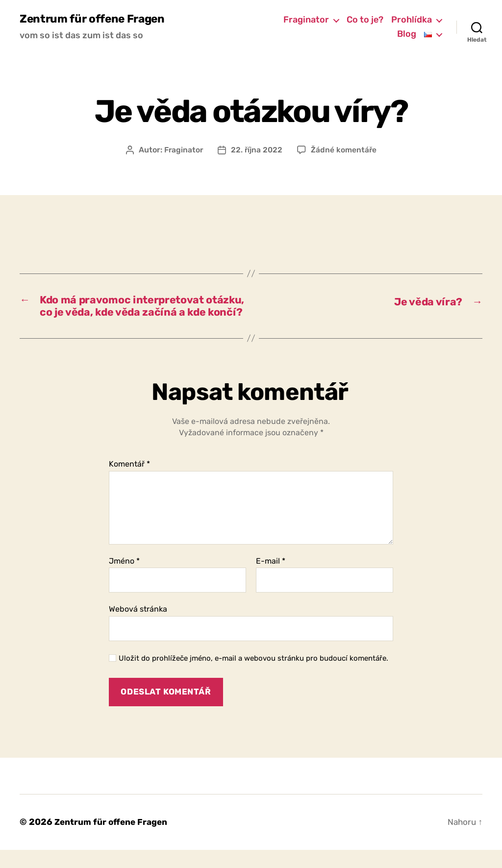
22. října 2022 (257, 150)
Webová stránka (138, 627)
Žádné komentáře (345, 150)
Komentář (129, 482)
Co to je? (365, 20)
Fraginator (306, 20)
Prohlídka (412, 20)
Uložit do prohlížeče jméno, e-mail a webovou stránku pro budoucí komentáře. (253, 676)
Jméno (124, 579)
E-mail (271, 579)
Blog (407, 35)
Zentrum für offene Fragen (96, 20)
